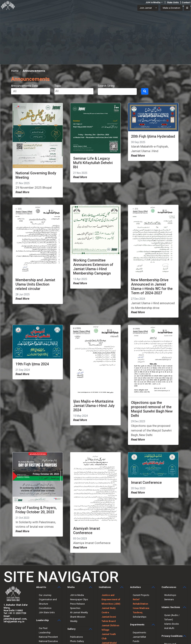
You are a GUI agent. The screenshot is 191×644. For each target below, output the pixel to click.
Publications (77, 637)
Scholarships (140, 617)
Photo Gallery (77, 641)
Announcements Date (24, 86)
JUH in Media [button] (153, 2)
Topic (58, 86)
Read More (22, 192)
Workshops (170, 595)
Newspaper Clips (79, 599)
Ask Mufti (169, 628)
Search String (106, 86)
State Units (173, 2)
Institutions (105, 587)
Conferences (169, 587)
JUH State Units (47, 612)
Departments (137, 625)
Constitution (45, 608)
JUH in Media (77, 595)
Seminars (169, 599)
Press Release (77, 604)
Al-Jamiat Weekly (79, 612)
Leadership (42, 620)
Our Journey (45, 595)
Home (15, 71)
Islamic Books (172, 624)
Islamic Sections (171, 607)
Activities (135, 587)
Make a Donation (171, 8)
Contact (186, 2)
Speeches (75, 608)
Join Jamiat (146, 8)
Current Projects (141, 595)
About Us (41, 587)
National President (48, 637)
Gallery (71, 629)
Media (71, 587)
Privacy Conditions (172, 636)
